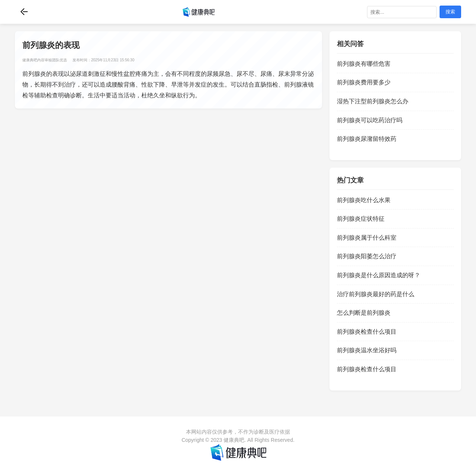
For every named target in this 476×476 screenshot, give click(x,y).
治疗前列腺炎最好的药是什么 (376, 294)
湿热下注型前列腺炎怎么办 (373, 101)
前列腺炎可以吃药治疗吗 (370, 120)
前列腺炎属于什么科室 (367, 238)
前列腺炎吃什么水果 (364, 200)
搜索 (450, 12)
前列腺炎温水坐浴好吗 (367, 350)
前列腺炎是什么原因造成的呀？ (379, 275)
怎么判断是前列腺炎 (364, 313)
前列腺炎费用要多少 (364, 82)
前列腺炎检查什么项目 (367, 332)
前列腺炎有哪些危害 (364, 64)
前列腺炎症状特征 (361, 219)
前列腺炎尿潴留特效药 (367, 139)
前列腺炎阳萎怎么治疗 (367, 256)
